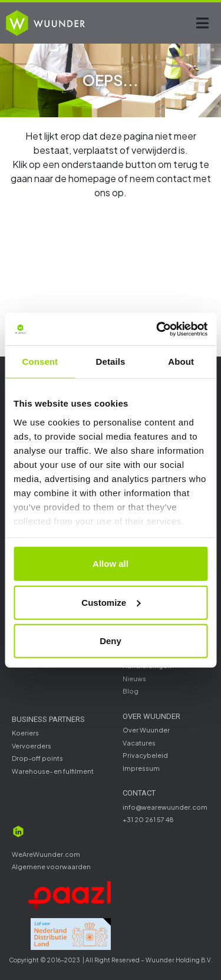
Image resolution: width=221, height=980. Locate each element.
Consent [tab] (40, 362)
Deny (111, 641)
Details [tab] (111, 362)
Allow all (111, 564)
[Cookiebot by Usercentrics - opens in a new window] (157, 329)
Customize (111, 602)
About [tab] (181, 362)
